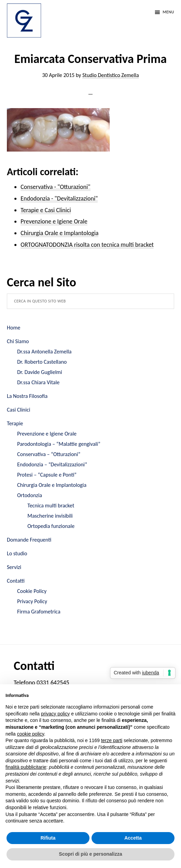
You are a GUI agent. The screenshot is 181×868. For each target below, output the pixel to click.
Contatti (16, 581)
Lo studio (17, 553)
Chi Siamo (18, 341)
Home (14, 328)
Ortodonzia (30, 495)
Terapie (15, 423)
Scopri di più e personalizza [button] (90, 854)
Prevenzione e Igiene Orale (47, 434)
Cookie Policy (32, 591)
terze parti (112, 740)
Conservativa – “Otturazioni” (49, 454)
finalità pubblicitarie (26, 767)
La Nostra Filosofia (27, 396)
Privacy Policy (32, 601)
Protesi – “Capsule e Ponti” (47, 475)
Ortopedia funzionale (51, 526)
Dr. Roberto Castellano (42, 362)
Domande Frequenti (29, 540)
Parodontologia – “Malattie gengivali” (59, 444)
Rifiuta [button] (48, 838)
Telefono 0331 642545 (41, 683)
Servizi (14, 567)
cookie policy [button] (30, 734)
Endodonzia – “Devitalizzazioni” (52, 464)
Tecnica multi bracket (51, 506)
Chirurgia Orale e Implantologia (52, 485)
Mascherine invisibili (50, 516)
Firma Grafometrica (39, 612)
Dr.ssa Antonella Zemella (44, 352)
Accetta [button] (133, 838)
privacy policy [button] (56, 714)
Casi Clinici (19, 410)
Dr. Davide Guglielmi (40, 372)
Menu (168, 12)
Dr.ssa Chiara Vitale (38, 382)
